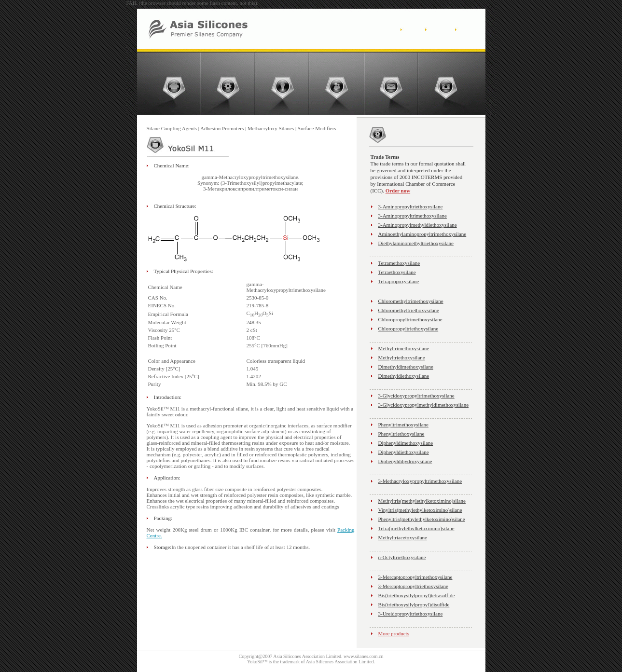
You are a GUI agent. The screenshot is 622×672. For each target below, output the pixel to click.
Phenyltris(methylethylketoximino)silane (422, 519)
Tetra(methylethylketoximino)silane (416, 528)
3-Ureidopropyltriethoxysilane (411, 614)
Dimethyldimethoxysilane (406, 367)
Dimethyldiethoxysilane (404, 376)
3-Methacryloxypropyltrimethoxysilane (420, 481)
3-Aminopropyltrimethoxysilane (413, 216)
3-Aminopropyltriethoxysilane (411, 206)
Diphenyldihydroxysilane (405, 461)
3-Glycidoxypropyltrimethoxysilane (416, 396)
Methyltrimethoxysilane (404, 348)
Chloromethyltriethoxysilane (409, 310)
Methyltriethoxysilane (402, 357)
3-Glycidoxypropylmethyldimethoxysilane (424, 405)
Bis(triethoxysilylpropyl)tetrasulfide (417, 595)
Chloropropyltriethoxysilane (408, 329)
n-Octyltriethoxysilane (402, 557)
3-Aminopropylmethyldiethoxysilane (418, 225)
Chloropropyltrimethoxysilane (410, 319)
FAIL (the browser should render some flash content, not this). (193, 3)
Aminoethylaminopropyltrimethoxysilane (422, 234)
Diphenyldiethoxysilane (404, 452)
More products (394, 633)
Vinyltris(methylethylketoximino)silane (420, 510)
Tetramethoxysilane (399, 263)
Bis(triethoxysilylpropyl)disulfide (414, 604)
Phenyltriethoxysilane (401, 434)
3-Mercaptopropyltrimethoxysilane (415, 577)
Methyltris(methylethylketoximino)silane (422, 501)
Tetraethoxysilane (397, 272)
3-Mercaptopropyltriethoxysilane (413, 586)
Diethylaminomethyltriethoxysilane (416, 243)
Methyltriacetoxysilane (403, 537)
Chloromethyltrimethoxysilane (411, 301)
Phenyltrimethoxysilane (403, 425)
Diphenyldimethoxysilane (406, 443)
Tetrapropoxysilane (399, 281)
